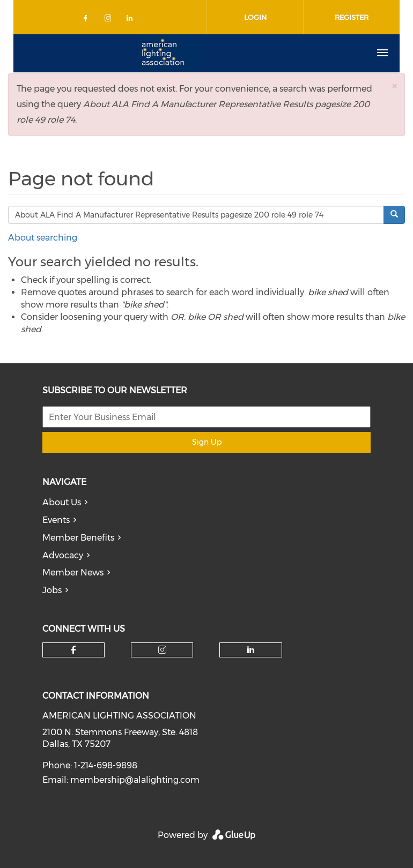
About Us (62, 502)
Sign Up (207, 442)
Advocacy (63, 555)
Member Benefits (78, 538)
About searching (43, 238)
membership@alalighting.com (135, 780)
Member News (73, 573)
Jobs (52, 590)
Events (56, 520)
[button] (394, 86)
